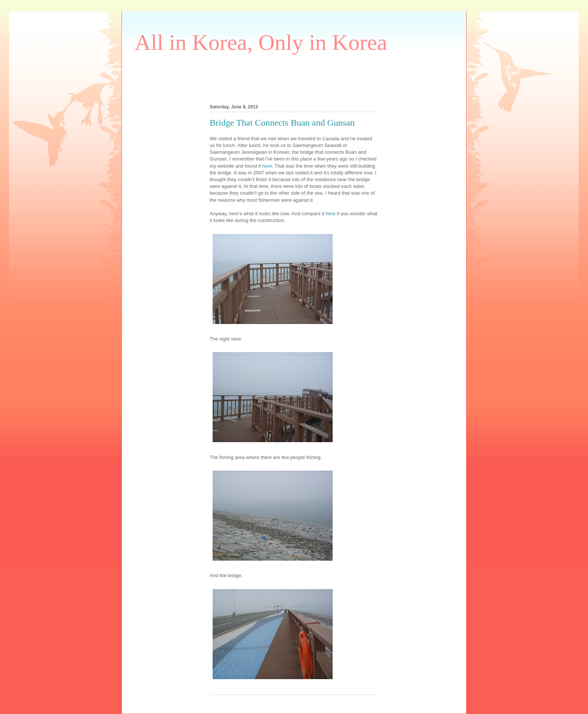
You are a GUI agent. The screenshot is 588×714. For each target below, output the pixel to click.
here (267, 166)
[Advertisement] (271, 77)
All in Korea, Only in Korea (261, 42)
